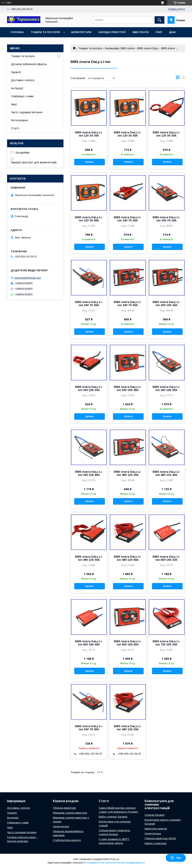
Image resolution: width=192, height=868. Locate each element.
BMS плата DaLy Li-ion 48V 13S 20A (128, 473)
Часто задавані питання (27, 112)
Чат (176, 858)
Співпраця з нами (22, 96)
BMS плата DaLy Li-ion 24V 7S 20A (128, 219)
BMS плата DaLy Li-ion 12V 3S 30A (89, 134)
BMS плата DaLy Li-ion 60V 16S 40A (89, 643)
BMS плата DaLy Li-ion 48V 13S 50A (89, 558)
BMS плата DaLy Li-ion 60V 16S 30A (166, 558)
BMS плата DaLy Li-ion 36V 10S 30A (89, 388)
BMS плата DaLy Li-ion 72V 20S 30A (166, 643)
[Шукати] (159, 20)
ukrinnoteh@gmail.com (28, 278)
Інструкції (17, 88)
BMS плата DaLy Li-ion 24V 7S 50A (89, 304)
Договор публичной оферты (29, 64)
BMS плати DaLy (148, 48)
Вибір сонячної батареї (113, 817)
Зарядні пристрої (112, 32)
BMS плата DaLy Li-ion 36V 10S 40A (128, 388)
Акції (14, 104)
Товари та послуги (45, 32)
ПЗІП (159, 32)
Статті (15, 128)
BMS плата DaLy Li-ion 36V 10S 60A (89, 473)
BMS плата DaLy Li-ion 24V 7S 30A (166, 219)
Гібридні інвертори (64, 808)
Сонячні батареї (155, 815)
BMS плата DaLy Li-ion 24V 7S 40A (89, 728)
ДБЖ (172, 32)
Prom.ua (115, 859)
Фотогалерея (19, 120)
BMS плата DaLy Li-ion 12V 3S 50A (166, 134)
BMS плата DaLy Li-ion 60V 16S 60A (128, 643)
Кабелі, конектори (155, 843)
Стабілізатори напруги (67, 840)
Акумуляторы (153, 833)
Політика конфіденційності (130, 863)
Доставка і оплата (23, 80)
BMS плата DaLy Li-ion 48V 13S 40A (166, 473)
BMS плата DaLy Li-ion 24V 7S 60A (128, 304)
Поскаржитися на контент (99, 863)
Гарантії (16, 72)
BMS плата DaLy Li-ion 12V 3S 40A (128, 134)
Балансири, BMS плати (120, 48)
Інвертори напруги (156, 829)
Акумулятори (81, 32)
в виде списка (183, 78)
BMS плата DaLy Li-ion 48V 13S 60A (128, 558)
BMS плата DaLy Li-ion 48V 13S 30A (128, 728)
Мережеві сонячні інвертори (70, 813)
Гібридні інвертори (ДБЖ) (160, 838)
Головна (17, 32)
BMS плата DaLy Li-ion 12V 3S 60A (89, 219)
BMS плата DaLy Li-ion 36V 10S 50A (166, 388)
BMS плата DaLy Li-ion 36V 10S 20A (166, 304)
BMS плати (141, 32)
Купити (90, 162)
